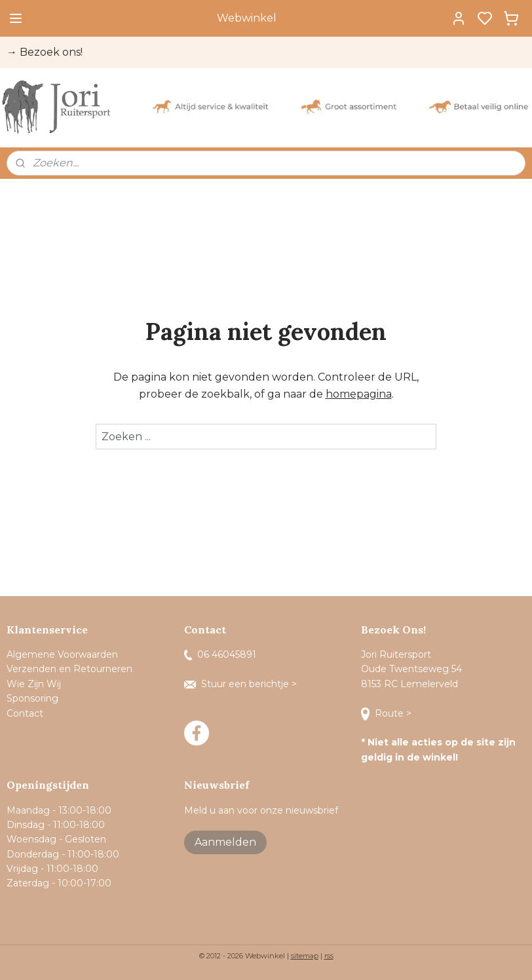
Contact (26, 713)
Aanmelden (225, 842)
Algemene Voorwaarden (62, 654)
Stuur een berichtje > (242, 684)
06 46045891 (220, 654)
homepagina (359, 394)
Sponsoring (32, 698)
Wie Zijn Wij (34, 684)
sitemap (305, 956)
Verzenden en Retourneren (69, 669)
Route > (388, 713)
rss (329, 956)
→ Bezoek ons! (45, 52)
